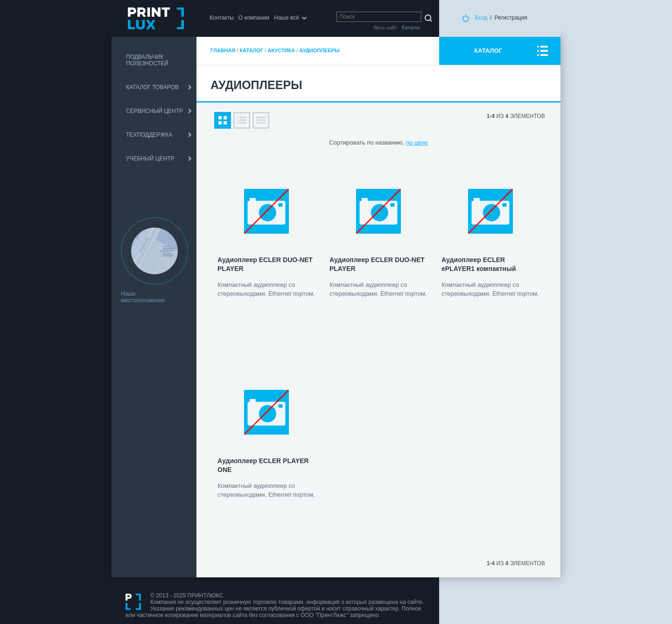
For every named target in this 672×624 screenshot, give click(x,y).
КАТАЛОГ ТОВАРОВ (152, 87)
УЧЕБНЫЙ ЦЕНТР (150, 159)
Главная (223, 50)
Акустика (281, 50)
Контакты (222, 18)
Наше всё (287, 18)
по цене (417, 142)
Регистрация (511, 18)
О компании (254, 18)
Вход (481, 18)
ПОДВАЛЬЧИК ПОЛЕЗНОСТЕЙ (147, 60)
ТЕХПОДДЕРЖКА (149, 135)
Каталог (252, 50)
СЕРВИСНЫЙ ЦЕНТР (154, 111)
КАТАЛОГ (488, 51)
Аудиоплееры (319, 50)
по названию (385, 142)
